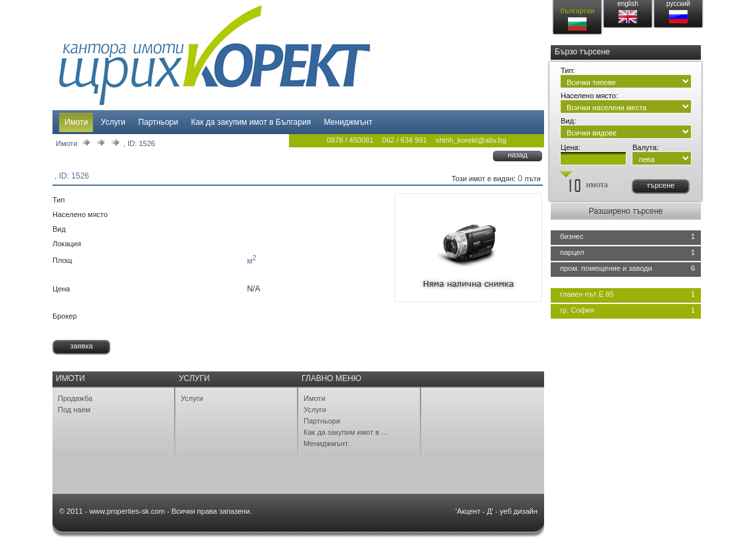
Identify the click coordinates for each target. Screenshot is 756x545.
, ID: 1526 (140, 143)
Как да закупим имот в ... (345, 432)
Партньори (158, 122)
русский (678, 4)
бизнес (572, 236)
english (628, 4)
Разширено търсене (626, 211)
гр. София (577, 310)
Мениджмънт (348, 122)
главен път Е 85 (587, 294)
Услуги (113, 122)
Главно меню (331, 378)
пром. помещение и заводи (606, 268)
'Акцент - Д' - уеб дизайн (497, 511)
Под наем (74, 410)
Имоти (76, 122)
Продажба (75, 398)
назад (518, 155)
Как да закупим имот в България (251, 122)
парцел (572, 252)
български (577, 11)
